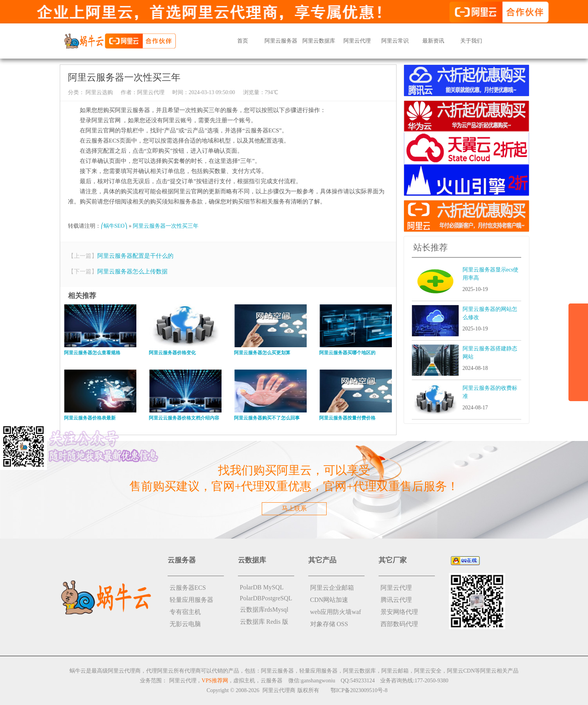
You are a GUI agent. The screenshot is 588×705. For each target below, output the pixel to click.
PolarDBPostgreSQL (266, 598)
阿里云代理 (357, 41)
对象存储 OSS (329, 624)
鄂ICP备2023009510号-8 (359, 690)
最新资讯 (433, 41)
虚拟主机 (244, 681)
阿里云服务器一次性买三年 (166, 226)
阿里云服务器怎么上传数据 (132, 271)
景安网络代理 (399, 612)
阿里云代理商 (279, 690)
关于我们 (471, 41)
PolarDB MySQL (262, 587)
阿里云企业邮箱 (332, 588)
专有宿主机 (185, 612)
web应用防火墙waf (336, 612)
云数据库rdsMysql (264, 610)
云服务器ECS (188, 588)
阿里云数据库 (319, 41)
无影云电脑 (185, 624)
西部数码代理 (399, 624)
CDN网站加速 (329, 600)
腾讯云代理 (396, 600)
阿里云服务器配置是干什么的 (135, 256)
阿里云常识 (395, 41)
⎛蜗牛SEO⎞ (114, 226)
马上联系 (294, 508)
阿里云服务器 (281, 41)
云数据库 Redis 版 (264, 622)
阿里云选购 (99, 92)
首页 (243, 41)
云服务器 (272, 681)
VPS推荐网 (215, 681)
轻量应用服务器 (191, 600)
